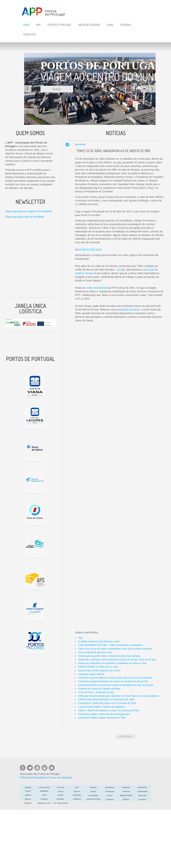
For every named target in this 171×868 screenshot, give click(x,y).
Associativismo (93, 799)
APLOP (110, 796)
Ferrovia (126, 788)
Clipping (110, 800)
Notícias (61, 788)
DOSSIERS (77, 795)
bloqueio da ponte (129, 310)
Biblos (28, 799)
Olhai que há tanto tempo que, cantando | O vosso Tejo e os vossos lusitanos (119, 696)
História (61, 799)
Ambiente (44, 791)
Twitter (126, 792)
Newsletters (126, 796)
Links (110, 25)
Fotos (61, 792)
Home (26, 25)
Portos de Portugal (60, 25)
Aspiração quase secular (91, 674)
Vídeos (28, 795)
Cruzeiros (110, 788)
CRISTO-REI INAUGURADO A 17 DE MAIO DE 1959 (106, 700)
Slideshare (142, 792)
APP (38, 25)
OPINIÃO (93, 788)
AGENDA (28, 788)
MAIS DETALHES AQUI (88, 250)
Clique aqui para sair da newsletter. (25, 217)
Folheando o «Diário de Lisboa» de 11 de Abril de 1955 (107, 703)
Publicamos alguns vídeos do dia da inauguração (104, 714)
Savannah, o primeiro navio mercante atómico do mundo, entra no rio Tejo (117, 660)
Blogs (93, 792)
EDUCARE (142, 796)
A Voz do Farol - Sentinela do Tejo (96, 692)
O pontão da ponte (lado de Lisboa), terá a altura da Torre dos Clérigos (115, 678)
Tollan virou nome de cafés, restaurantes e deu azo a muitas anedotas (115, 649)
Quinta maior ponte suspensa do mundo (99, 670)
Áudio (61, 795)
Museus (44, 799)
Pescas (77, 792)
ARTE (44, 795)
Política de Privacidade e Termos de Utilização (46, 778)
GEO (77, 788)
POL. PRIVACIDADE (61, 803)
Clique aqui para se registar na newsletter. (29, 211)
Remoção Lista (44, 803)
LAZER (28, 791)
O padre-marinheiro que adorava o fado (99, 641)
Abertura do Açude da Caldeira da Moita (99, 689)
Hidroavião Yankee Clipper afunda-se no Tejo (102, 718)
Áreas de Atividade (89, 25)
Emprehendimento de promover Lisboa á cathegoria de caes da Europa (116, 685)
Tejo (80, 638)
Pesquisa (126, 25)
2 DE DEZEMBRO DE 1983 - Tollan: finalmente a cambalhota (110, 645)
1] (119, 270)
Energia (28, 803)
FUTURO (142, 800)
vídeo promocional (97, 288)
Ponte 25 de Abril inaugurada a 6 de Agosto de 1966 (114, 151)
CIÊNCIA (126, 800)
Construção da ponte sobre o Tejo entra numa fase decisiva (109, 656)
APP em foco (44, 788)
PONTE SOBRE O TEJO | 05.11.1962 (98, 667)
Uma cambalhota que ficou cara (95, 652)
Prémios (77, 799)
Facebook (110, 792)
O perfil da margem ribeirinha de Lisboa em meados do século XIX (113, 681)
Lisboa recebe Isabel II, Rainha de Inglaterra (101, 707)
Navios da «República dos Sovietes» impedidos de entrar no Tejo (112, 663)
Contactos (30, 34)
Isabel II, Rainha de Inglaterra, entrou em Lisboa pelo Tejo (109, 710)
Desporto (142, 788)
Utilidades (93, 796)
